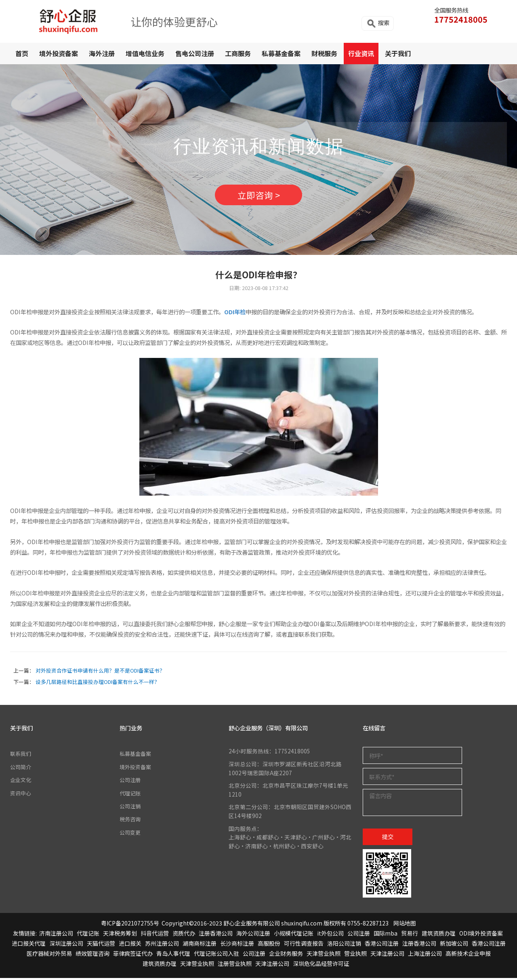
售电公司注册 (195, 53)
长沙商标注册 (237, 945)
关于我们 (398, 53)
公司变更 (131, 834)
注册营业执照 (235, 965)
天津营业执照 (324, 955)
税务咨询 (131, 821)
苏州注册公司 (162, 945)
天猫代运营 (101, 945)
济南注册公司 (56, 935)
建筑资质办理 (439, 935)
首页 (22, 53)
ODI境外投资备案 (481, 935)
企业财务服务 (286, 955)
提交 (388, 838)
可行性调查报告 (304, 945)
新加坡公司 (454, 945)
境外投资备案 (59, 53)
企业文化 (21, 782)
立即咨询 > (258, 196)
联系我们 (21, 755)
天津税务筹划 (120, 935)
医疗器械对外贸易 (49, 955)
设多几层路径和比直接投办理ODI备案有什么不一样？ (98, 684)
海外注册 (102, 53)
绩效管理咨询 (92, 955)
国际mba (386, 935)
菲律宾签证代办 (133, 955)
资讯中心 (21, 795)
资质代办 (184, 935)
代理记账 (131, 795)
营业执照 (355, 955)
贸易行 (410, 935)
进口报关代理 (29, 945)
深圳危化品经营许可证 (321, 965)
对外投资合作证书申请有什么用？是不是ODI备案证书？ (100, 672)
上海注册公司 (425, 955)
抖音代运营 (155, 935)
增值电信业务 (145, 53)
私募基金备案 (281, 53)
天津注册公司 (387, 955)
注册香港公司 (216, 935)
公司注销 (131, 808)
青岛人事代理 (173, 955)
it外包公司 (330, 935)
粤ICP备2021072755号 (130, 925)
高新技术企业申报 (468, 955)
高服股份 (269, 945)
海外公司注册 (253, 935)
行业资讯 (361, 53)
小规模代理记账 (294, 935)
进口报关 (130, 945)
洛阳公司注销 (344, 945)
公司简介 (21, 769)
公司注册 (131, 782)
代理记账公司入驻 (216, 955)
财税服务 (324, 53)
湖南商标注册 (200, 945)
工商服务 (238, 53)
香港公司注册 (382, 945)
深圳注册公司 (66, 945)
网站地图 (405, 925)
